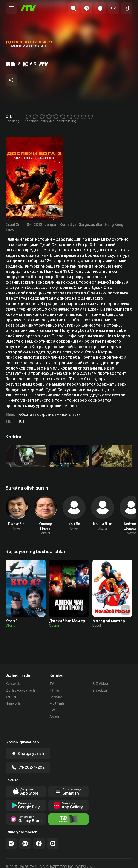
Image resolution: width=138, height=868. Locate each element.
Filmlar (54, 690)
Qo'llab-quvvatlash (20, 690)
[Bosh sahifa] (28, 8)
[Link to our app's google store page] (26, 790)
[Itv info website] (69, 804)
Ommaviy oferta (18, 860)
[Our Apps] (69, 776)
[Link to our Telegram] (11, 828)
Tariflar (11, 697)
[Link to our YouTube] (53, 828)
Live (53, 710)
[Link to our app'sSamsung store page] (26, 804)
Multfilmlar (58, 703)
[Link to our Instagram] (25, 828)
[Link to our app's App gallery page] (69, 790)
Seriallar (56, 697)
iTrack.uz (100, 690)
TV (52, 684)
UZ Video (101, 684)
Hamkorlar (14, 703)
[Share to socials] (11, 80)
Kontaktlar (14, 684)
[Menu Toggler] (11, 8)
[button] (113, 8)
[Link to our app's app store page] (26, 776)
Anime (54, 717)
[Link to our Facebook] (39, 828)
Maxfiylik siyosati (49, 860)
